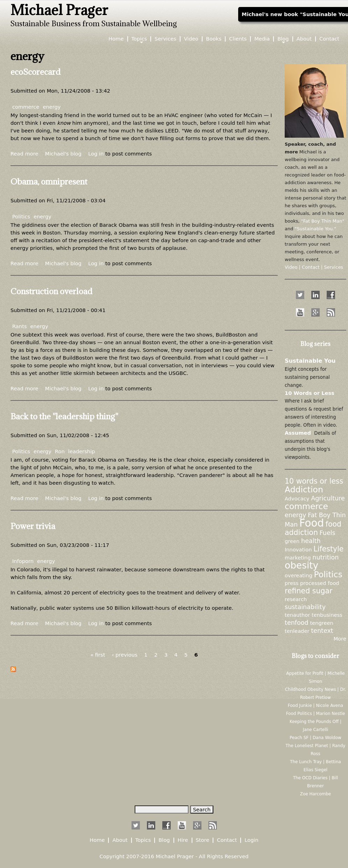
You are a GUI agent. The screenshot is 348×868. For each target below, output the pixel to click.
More (340, 639)
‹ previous (125, 655)
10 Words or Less (310, 393)
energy (52, 107)
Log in (96, 154)
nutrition (325, 557)
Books (214, 39)
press (292, 583)
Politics (21, 216)
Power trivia (33, 526)
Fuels (328, 533)
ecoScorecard (35, 72)
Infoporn (23, 561)
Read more (24, 154)
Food (312, 523)
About (304, 39)
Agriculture (328, 498)
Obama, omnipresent (49, 181)
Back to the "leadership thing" (64, 416)
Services (165, 39)
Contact (329, 39)
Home (116, 39)
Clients (238, 39)
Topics (139, 39)
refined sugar (308, 591)
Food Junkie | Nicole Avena (315, 706)
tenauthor (297, 615)
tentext (322, 631)
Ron (60, 451)
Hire (183, 840)
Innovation (298, 549)
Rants (20, 326)
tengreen (321, 623)
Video (191, 39)
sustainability (305, 607)
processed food (320, 583)
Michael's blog (63, 154)
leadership (82, 451)
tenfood (297, 623)
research (296, 599)
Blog (283, 39)
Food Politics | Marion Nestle (316, 714)
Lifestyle (328, 549)
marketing (298, 558)
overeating (299, 575)
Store (203, 840)
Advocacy (297, 498)
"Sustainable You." (316, 229)
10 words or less (314, 481)
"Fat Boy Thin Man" (323, 221)
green (292, 541)
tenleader (297, 631)
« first (98, 655)
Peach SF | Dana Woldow (315, 738)
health (311, 541)
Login (251, 840)
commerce (26, 107)
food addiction (313, 528)
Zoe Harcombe (315, 794)
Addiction (304, 490)
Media (262, 39)
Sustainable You (310, 361)
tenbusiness (327, 615)
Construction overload (51, 291)
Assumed (298, 433)
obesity (301, 565)
